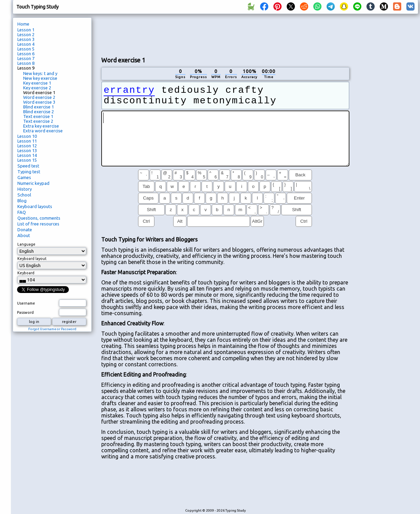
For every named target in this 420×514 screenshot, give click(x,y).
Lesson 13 (27, 150)
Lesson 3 (26, 39)
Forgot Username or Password (52, 329)
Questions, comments (39, 218)
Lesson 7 (26, 58)
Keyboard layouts (35, 206)
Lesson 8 (26, 63)
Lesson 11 (27, 141)
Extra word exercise (43, 131)
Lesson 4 (26, 44)
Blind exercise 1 (39, 107)
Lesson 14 (27, 155)
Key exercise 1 (37, 83)
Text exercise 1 (38, 116)
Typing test (29, 172)
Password (25, 312)
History (25, 189)
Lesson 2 (26, 34)
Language (26, 244)
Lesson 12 (27, 146)
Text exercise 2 (38, 121)
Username (26, 303)
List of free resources (38, 224)
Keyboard (26, 273)
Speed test (28, 166)
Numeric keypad (33, 183)
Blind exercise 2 (39, 112)
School (24, 195)
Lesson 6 (26, 54)
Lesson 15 (27, 160)
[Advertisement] (386, 132)
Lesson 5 (26, 49)
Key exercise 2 (37, 88)
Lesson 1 (26, 30)
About (24, 235)
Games (24, 177)
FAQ (22, 212)
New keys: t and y (40, 73)
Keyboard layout (32, 259)
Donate (25, 230)
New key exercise (40, 78)
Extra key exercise (41, 126)
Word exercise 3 (39, 102)
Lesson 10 (27, 136)
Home (23, 24)
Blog (22, 201)
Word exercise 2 (39, 97)
